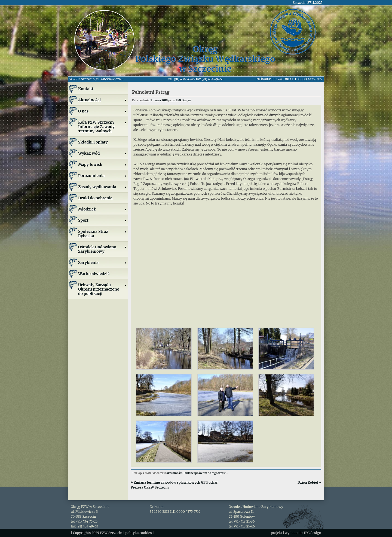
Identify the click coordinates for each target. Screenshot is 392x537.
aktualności (174, 473)
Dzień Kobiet (309, 482)
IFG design (313, 533)
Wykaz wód (102, 153)
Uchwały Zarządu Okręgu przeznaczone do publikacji (102, 289)
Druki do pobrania (95, 198)
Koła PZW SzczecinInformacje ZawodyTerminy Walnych (102, 127)
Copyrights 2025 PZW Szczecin (98, 533)
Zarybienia (102, 263)
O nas (102, 111)
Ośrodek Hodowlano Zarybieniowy (102, 249)
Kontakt (86, 89)
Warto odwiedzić (94, 274)
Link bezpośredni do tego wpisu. (205, 473)
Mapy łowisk (102, 164)
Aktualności (102, 100)
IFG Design (184, 100)
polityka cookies (138, 533)
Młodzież (102, 209)
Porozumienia (102, 176)
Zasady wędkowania (102, 187)
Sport (102, 220)
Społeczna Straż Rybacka (102, 234)
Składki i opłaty (93, 142)
